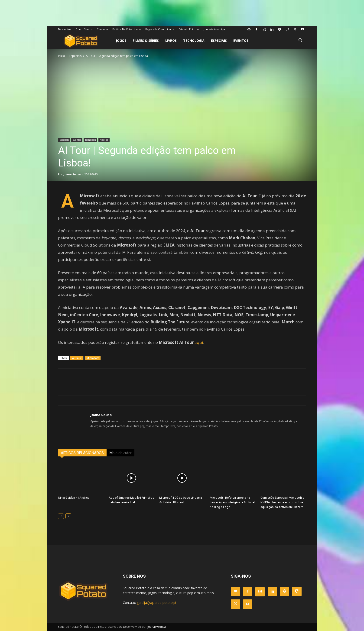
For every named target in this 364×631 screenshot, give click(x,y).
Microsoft (93, 358)
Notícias (104, 140)
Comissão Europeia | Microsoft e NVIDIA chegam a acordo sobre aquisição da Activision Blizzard (282, 502)
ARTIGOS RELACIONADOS (82, 453)
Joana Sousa (72, 174)
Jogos (121, 41)
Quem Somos (84, 29)
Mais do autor (120, 453)
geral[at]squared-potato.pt (157, 603)
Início (62, 56)
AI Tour (77, 358)
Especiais (219, 41)
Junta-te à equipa (214, 29)
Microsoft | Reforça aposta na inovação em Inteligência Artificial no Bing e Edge (232, 502)
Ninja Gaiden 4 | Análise (74, 498)
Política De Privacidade (127, 29)
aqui (199, 342)
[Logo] (81, 41)
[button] (300, 41)
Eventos (241, 41)
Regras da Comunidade (160, 29)
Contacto (102, 29)
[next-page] (68, 516)
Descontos (65, 29)
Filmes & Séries (146, 41)
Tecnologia (194, 41)
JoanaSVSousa (157, 627)
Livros (171, 41)
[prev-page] (61, 516)
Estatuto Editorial (189, 29)
